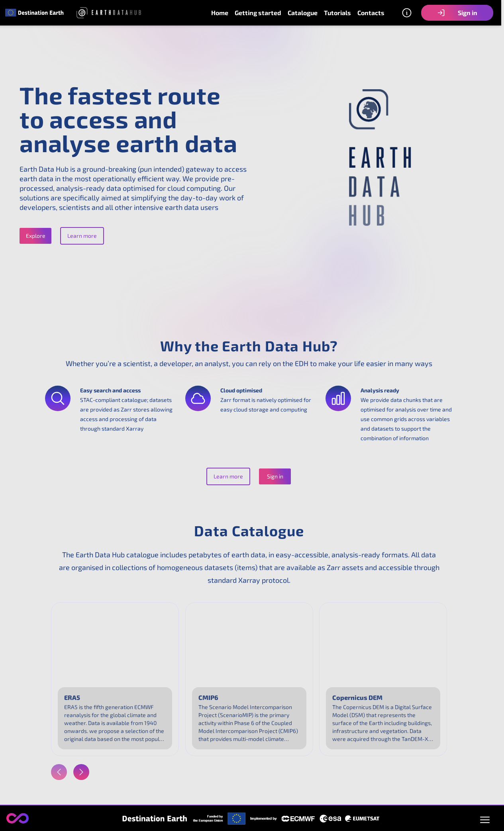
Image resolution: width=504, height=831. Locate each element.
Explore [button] (36, 236)
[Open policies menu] (485, 818)
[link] (35, 13)
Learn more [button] (82, 236)
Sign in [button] (457, 13)
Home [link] (220, 13)
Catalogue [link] (303, 13)
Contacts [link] (371, 13)
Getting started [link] (258, 13)
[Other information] (407, 13)
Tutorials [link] (337, 13)
